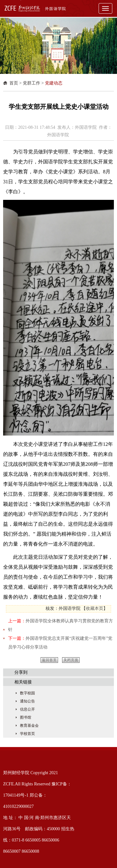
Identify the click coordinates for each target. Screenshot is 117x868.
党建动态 (54, 83)
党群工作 (32, 83)
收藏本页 (95, 608)
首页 (14, 83)
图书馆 (26, 717)
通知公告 (27, 701)
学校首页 (27, 734)
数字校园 (27, 693)
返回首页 (49, 660)
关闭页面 (71, 660)
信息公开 (27, 709)
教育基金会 (29, 726)
